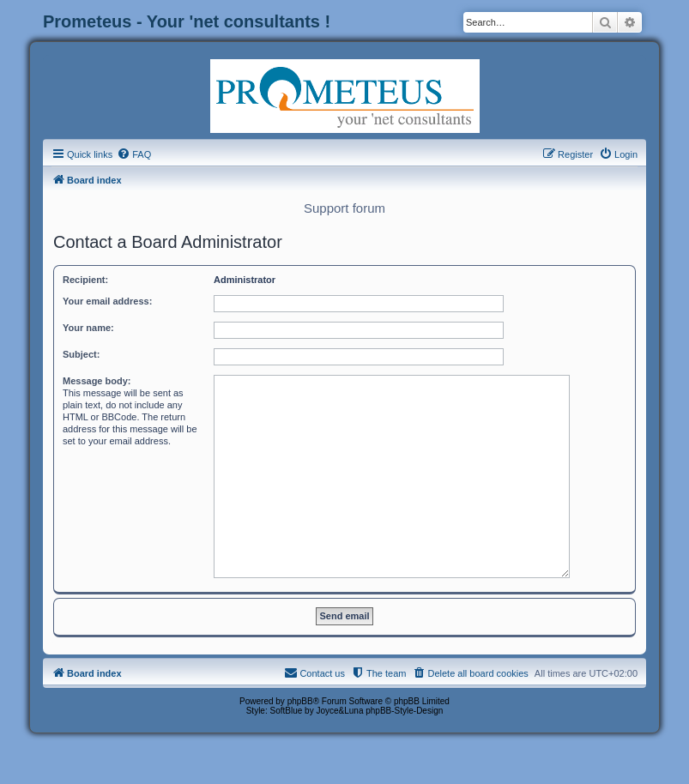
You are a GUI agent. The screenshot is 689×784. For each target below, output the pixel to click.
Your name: (88, 328)
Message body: (97, 381)
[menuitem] (134, 154)
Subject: (81, 354)
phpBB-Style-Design (404, 711)
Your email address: (107, 301)
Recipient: (85, 280)
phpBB (300, 701)
